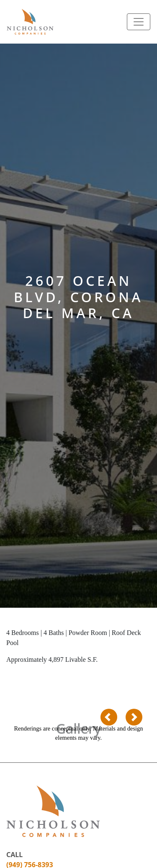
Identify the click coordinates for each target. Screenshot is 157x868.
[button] (109, 717)
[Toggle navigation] (139, 22)
